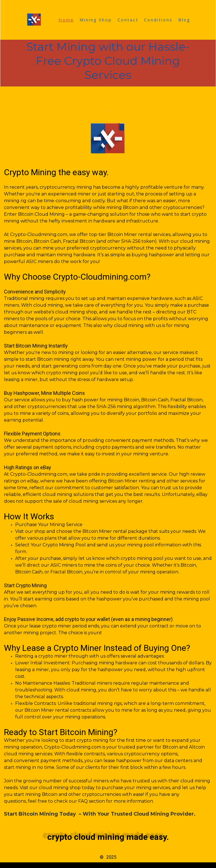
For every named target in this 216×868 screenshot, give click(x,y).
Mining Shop (96, 20)
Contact (128, 20)
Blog (184, 20)
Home (66, 20)
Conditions (158, 20)
